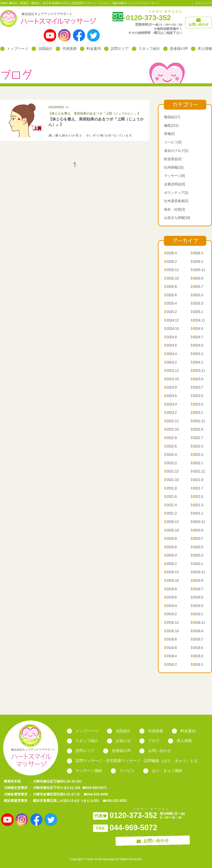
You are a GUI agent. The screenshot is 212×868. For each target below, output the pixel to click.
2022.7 (197, 438)
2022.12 (171, 421)
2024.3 (197, 354)
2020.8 (170, 539)
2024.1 (197, 362)
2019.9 (197, 581)
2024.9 (197, 329)
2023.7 (197, 387)
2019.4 (170, 606)
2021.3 (197, 505)
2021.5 (197, 497)
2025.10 (171, 278)
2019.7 (197, 589)
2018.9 (197, 631)
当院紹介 (42, 49)
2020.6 (170, 547)
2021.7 (197, 488)
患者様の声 (176, 49)
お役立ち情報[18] (177, 218)
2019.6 (170, 597)
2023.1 (197, 413)
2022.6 (170, 446)
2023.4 (170, 404)
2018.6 (170, 648)
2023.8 (170, 387)
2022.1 (197, 463)
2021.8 (170, 488)
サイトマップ (204, 3)
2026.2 (170, 262)
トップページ (14, 49)
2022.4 (170, 455)
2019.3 (197, 606)
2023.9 (197, 379)
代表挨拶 (66, 49)
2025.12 (171, 270)
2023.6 (170, 396)
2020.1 (197, 564)
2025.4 (170, 303)
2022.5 (197, 446)
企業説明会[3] (174, 184)
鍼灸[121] (171, 125)
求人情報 (202, 49)
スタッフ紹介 (146, 49)
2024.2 (170, 362)
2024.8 (170, 337)
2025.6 (170, 295)
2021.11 (198, 471)
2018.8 (170, 639)
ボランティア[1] (176, 193)
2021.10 (171, 480)
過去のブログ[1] (176, 151)
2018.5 (197, 648)
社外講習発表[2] (176, 201)
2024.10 (171, 329)
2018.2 (170, 665)
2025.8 (170, 287)
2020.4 (170, 555)
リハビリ (123, 771)
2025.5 (197, 295)
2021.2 (170, 513)
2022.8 (170, 438)
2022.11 (198, 421)
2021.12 (171, 471)
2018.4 (170, 656)
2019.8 (170, 589)
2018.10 (171, 631)
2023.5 (197, 396)
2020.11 (198, 522)
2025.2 (170, 312)
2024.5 (197, 345)
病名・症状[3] (174, 209)
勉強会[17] (172, 117)
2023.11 (198, 371)
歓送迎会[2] (173, 159)
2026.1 (197, 262)
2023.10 (171, 379)
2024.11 (198, 320)
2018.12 (171, 623)
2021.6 (170, 497)
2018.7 (197, 639)
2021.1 (197, 513)
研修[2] (169, 134)
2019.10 (171, 581)
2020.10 (171, 530)
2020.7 (197, 539)
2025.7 (197, 287)
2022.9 (197, 429)
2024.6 (170, 345)
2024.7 (197, 337)
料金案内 (90, 49)
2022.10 (171, 429)
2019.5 (197, 597)
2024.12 (171, 320)
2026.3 (197, 253)
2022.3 (197, 455)
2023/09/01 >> (98, 111)
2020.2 (170, 564)
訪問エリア (116, 49)
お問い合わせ (155, 751)
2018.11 (198, 623)
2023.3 (197, 404)
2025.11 (198, 270)
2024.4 (170, 354)
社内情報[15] (174, 167)
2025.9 (197, 278)
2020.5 (197, 547)
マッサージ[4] (174, 176)
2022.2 (170, 463)
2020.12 (171, 522)
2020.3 (197, 555)
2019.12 (171, 572)
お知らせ (119, 741)
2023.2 (170, 413)
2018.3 (197, 656)
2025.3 (197, 303)
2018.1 (197, 665)
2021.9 (197, 480)
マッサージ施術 (84, 771)
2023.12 (171, 371)
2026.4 (170, 253)
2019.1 (197, 614)
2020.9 (197, 530)
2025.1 (197, 312)
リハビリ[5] (173, 142)
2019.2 (170, 614)
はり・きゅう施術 (163, 771)
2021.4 (170, 505)
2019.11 (198, 572)
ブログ (149, 741)
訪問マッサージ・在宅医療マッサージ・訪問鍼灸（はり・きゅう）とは (132, 761)
